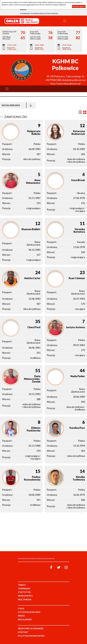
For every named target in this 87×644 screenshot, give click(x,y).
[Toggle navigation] (65, 21)
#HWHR (23, 10)
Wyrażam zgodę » (79, 6)
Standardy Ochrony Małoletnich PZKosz (39, 13)
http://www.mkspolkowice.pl (65, 84)
